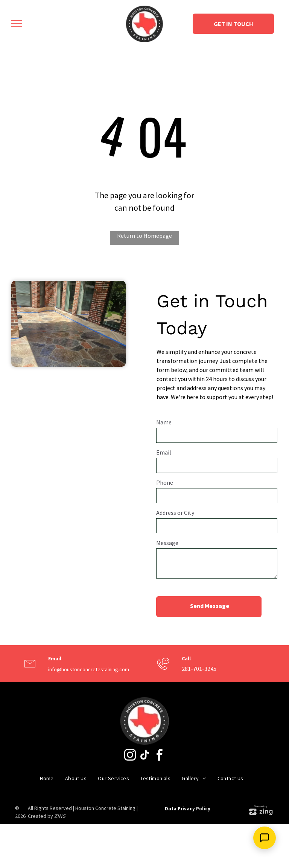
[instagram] (130, 756)
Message (167, 543)
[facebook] (159, 756)
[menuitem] (47, 778)
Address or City (175, 513)
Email (164, 452)
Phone (165, 482)
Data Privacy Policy (188, 809)
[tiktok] (144, 756)
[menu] (17, 24)
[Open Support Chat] (265, 838)
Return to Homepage (144, 236)
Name (164, 422)
